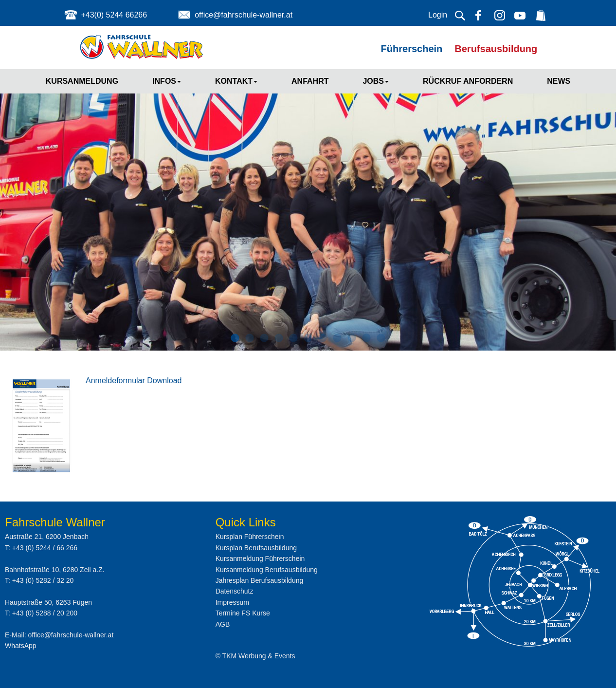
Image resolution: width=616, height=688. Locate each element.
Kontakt (236, 81)
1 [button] (235, 338)
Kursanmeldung (82, 81)
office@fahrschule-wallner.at (244, 15)
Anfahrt (310, 81)
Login (438, 15)
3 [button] (264, 338)
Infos (167, 81)
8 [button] (337, 338)
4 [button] (279, 338)
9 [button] (352, 338)
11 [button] (381, 338)
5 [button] (293, 338)
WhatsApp (21, 646)
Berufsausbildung (496, 49)
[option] (308, 206)
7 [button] (323, 338)
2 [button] (250, 338)
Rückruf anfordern (468, 81)
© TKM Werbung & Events (255, 656)
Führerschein (412, 49)
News (559, 81)
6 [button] (308, 338)
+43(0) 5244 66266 (114, 15)
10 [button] (366, 338)
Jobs (376, 81)
